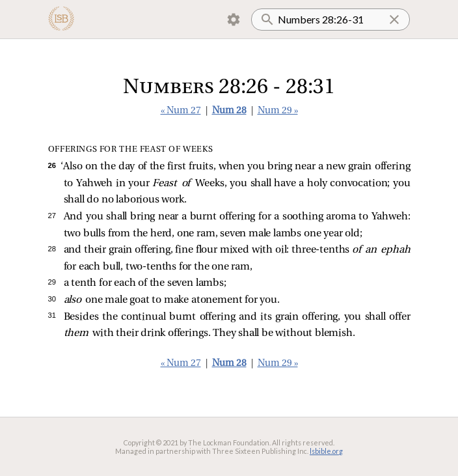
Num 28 (229, 111)
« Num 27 (181, 111)
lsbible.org (326, 451)
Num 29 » (278, 111)
